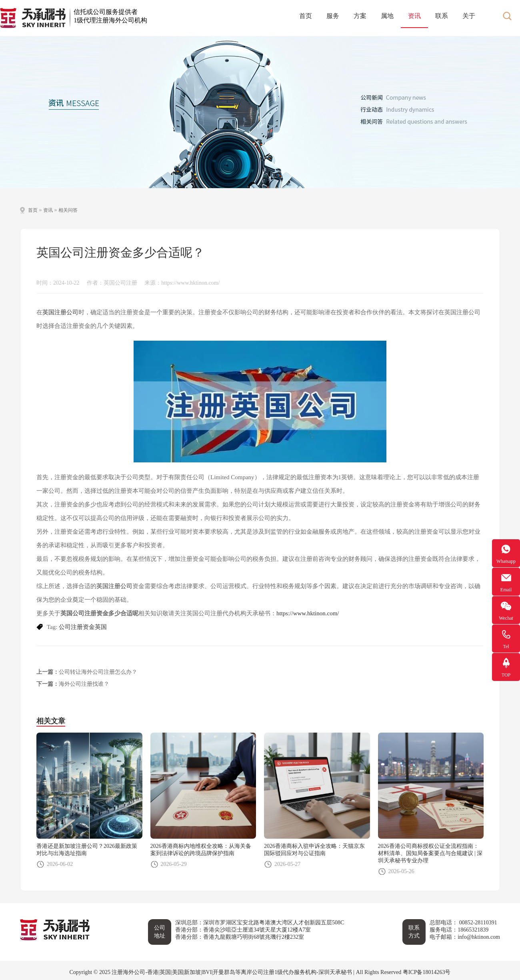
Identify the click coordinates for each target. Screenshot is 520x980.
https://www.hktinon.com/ (308, 613)
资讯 (414, 16)
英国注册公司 (60, 312)
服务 (333, 16)
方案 (360, 16)
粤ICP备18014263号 (427, 972)
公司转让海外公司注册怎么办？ (98, 672)
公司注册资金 (77, 627)
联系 (442, 16)
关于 (469, 16)
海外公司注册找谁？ (84, 684)
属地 (387, 16)
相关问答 (68, 210)
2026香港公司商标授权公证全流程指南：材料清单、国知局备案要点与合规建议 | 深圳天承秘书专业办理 (430, 853)
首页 (306, 16)
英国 (101, 627)
